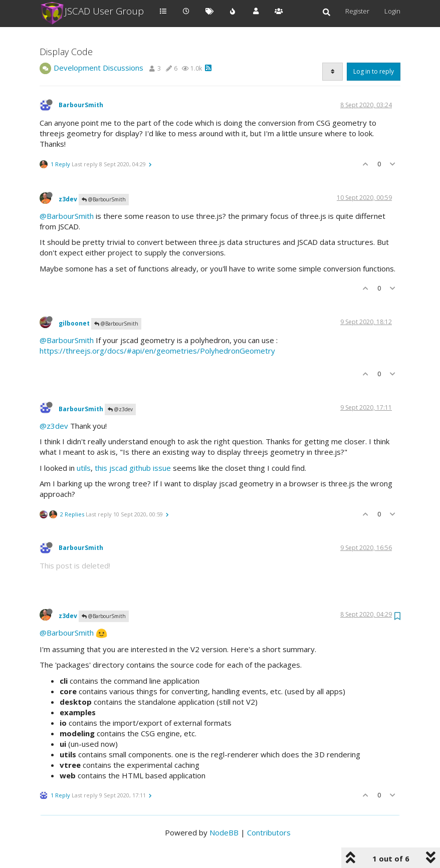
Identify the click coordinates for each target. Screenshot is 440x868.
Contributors (269, 832)
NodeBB (224, 832)
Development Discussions (98, 68)
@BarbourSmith (104, 199)
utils (84, 468)
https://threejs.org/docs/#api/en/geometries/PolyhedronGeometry (157, 351)
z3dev (68, 199)
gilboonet (74, 323)
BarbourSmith (81, 105)
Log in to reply (374, 71)
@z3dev (120, 409)
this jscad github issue (133, 468)
